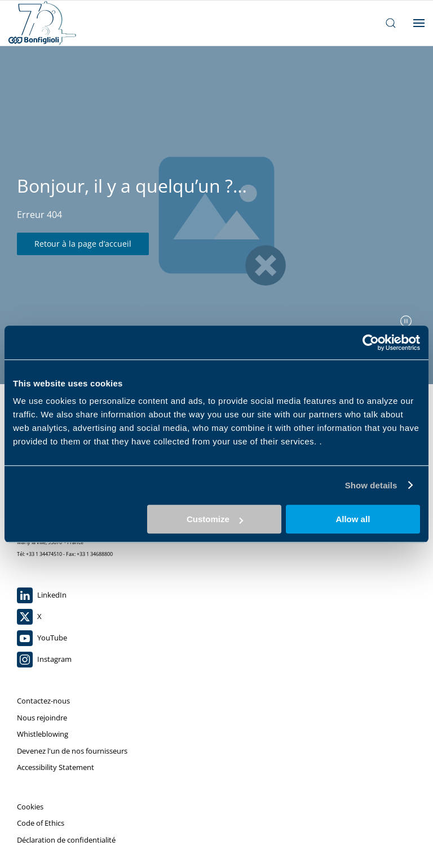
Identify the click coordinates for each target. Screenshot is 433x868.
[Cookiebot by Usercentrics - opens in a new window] (371, 342)
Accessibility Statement (56, 767)
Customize (215, 519)
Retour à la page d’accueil (83, 244)
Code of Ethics (41, 823)
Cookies (30, 807)
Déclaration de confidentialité (66, 840)
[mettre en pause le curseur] (406, 321)
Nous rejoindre (42, 718)
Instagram (44, 660)
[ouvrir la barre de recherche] (391, 23)
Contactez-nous (43, 701)
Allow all (353, 519)
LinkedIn (42, 595)
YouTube (42, 638)
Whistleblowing (43, 734)
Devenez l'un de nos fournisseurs (72, 751)
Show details (371, 485)
